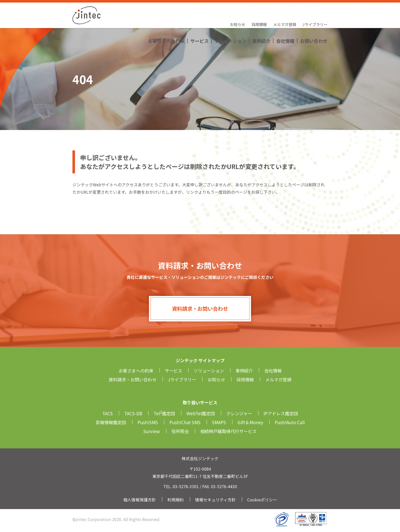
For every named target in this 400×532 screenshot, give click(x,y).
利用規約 (176, 500)
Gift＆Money (250, 422)
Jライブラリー (315, 9)
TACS (108, 413)
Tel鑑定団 (164, 413)
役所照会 (180, 431)
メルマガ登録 (285, 9)
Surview (152, 431)
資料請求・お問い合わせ (200, 309)
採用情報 (259, 9)
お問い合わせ (314, 19)
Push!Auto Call (290, 422)
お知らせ (237, 9)
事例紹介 (261, 19)
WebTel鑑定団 (201, 413)
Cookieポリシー (262, 500)
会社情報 (285, 19)
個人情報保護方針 (140, 500)
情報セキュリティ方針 (215, 500)
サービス (199, 19)
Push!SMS (148, 422)
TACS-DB (133, 413)
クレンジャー (239, 413)
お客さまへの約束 (166, 19)
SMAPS (219, 422)
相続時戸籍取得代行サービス (228, 431)
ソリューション (230, 19)
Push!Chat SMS (185, 422)
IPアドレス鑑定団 (281, 413)
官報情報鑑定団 (111, 422)
